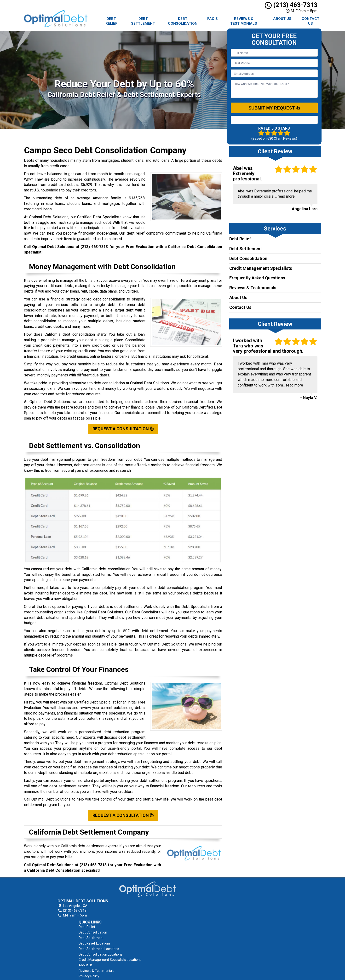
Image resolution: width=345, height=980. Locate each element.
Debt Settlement (143, 21)
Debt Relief (111, 21)
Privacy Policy (187, 943)
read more (286, 196)
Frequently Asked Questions (257, 278)
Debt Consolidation (183, 21)
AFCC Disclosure (189, 954)
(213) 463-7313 (291, 5)
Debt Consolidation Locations (198, 916)
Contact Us (310, 21)
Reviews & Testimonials (244, 21)
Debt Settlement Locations (197, 910)
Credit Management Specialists (261, 268)
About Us (282, 19)
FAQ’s (213, 19)
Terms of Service (189, 949)
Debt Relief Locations (192, 905)
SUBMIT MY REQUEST (274, 108)
